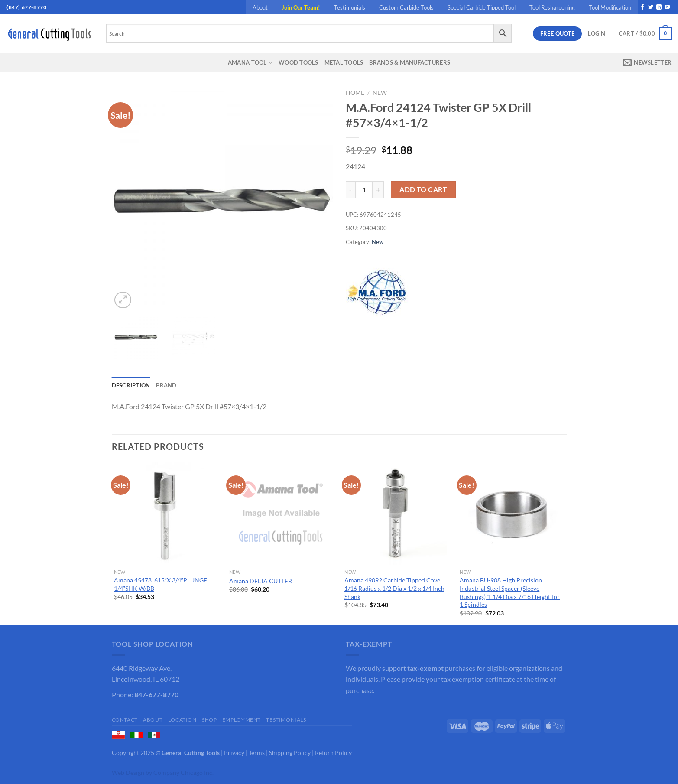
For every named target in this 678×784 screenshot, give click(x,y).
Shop (209, 720)
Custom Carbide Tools (406, 7)
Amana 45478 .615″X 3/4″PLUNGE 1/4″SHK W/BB (161, 584)
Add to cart (423, 189)
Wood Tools (298, 62)
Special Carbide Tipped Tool (482, 7)
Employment (242, 720)
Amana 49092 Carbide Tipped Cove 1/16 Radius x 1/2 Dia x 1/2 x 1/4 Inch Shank (394, 588)
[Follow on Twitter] (651, 7)
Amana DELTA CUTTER (261, 581)
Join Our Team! (301, 7)
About (260, 7)
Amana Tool (250, 63)
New (380, 93)
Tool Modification (610, 7)
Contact (125, 720)
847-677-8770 (156, 695)
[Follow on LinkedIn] (659, 7)
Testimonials (350, 7)
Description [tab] (131, 385)
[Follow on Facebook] (642, 7)
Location (182, 720)
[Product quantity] (364, 190)
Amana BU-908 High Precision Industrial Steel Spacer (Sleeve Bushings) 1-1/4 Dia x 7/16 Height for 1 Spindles (510, 592)
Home (355, 93)
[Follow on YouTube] (667, 7)
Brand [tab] (166, 385)
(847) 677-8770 (26, 7)
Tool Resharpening (552, 7)
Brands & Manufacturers (410, 62)
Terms (257, 753)
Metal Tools (344, 62)
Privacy (234, 753)
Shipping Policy (290, 753)
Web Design (128, 773)
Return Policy (333, 753)
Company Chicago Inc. (183, 773)
